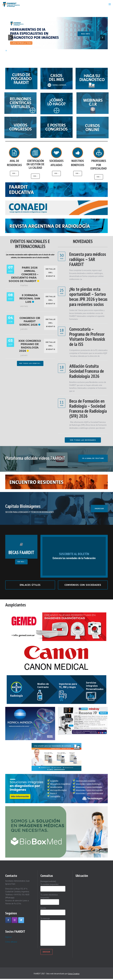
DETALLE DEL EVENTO (51, 273)
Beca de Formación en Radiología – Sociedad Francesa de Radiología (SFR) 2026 (88, 409)
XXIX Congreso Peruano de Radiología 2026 (30, 346)
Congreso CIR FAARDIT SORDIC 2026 (30, 321)
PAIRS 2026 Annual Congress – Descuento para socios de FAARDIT (23, 274)
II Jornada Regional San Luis (30, 299)
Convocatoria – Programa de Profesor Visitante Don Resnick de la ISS (87, 337)
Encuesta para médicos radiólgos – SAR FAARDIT (88, 259)
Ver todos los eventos (30, 363)
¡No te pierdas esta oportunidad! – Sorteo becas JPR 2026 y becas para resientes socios (88, 297)
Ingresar (8, 937)
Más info (86, 35)
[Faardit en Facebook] (8, 920)
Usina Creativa (74, 974)
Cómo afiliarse (11, 942)
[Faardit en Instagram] (15, 920)
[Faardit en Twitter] (21, 920)
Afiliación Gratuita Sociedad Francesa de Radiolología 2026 (87, 371)
